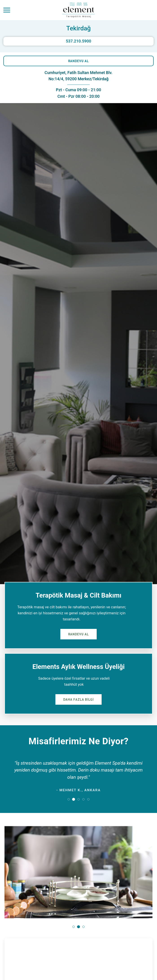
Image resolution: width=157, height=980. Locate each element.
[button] (69, 799)
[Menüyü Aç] (7, 10)
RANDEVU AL (78, 61)
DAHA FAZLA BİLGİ (78, 699)
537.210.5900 (78, 41)
